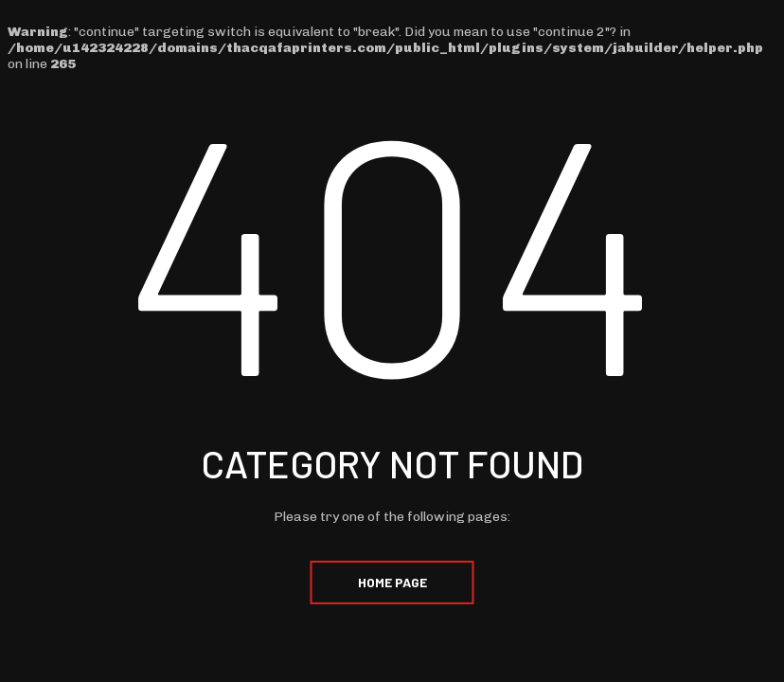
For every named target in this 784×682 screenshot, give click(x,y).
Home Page (392, 582)
